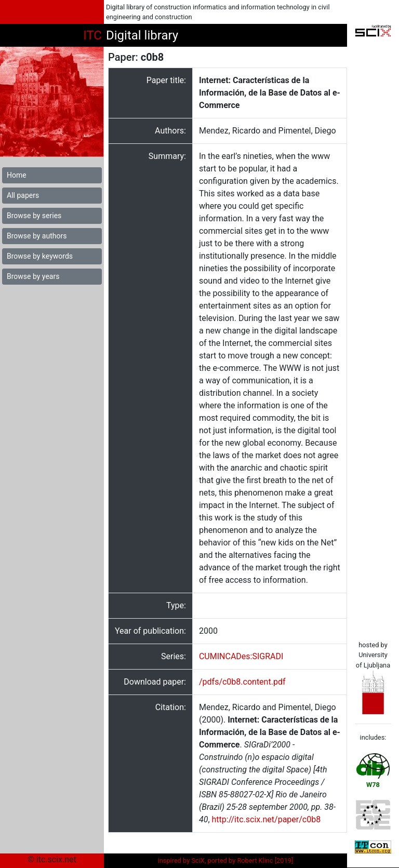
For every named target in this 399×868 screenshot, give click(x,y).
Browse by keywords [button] (40, 256)
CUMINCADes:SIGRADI (241, 656)
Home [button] (17, 175)
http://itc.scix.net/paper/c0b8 (267, 819)
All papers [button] (23, 195)
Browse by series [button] (34, 216)
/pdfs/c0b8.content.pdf (242, 682)
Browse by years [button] (33, 276)
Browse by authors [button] (37, 236)
